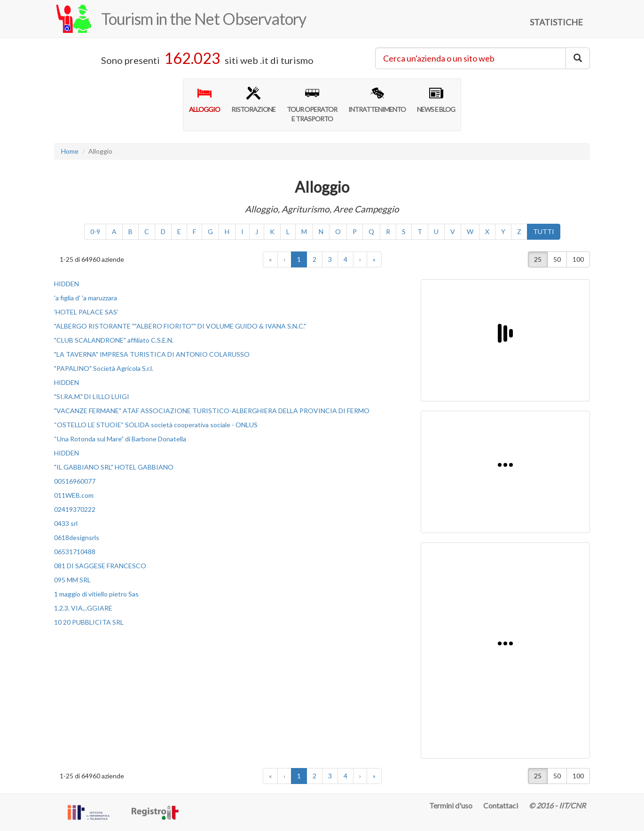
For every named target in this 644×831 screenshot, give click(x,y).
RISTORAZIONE (253, 100)
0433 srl (66, 523)
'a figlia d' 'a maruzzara (86, 298)
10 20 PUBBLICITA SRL (89, 622)
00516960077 (75, 481)
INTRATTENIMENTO (377, 100)
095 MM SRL (72, 580)
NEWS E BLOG (436, 100)
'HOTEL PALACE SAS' (86, 312)
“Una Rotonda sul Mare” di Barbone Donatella (120, 439)
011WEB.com (74, 495)
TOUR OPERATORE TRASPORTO (312, 104)
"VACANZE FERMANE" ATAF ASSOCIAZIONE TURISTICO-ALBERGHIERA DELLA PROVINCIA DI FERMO (212, 411)
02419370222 (75, 509)
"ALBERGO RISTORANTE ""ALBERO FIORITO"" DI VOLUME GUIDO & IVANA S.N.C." (180, 326)
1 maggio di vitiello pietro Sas (96, 594)
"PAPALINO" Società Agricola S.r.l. (104, 368)
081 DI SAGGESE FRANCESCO (100, 566)
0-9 (95, 231)
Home (70, 151)
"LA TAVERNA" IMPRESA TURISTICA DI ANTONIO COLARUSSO (152, 354)
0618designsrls (77, 537)
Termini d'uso (451, 805)
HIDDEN (67, 284)
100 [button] (578, 259)
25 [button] (538, 259)
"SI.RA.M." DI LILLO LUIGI (92, 396)
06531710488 (75, 552)
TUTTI (544, 231)
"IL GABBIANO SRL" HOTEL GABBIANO (114, 467)
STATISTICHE (556, 22)
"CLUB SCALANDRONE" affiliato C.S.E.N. (114, 340)
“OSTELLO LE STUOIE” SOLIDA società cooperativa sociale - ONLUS (156, 425)
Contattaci (501, 805)
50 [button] (557, 259)
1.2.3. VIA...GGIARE (83, 608)
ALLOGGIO (204, 100)
